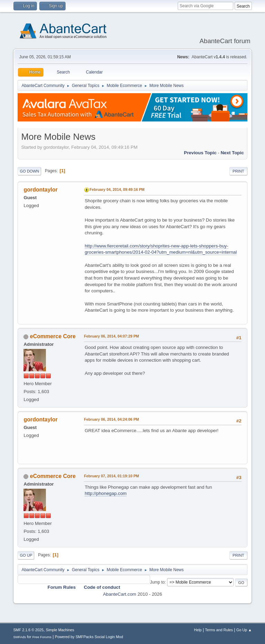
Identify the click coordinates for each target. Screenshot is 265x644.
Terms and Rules (219, 630)
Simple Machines (60, 630)
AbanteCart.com (119, 594)
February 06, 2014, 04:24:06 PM (111, 419)
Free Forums (42, 637)
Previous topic (200, 153)
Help (198, 630)
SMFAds (19, 637)
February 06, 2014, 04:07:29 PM (111, 336)
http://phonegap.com (106, 493)
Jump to (158, 582)
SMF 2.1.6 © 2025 (28, 630)
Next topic (232, 153)
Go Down (29, 171)
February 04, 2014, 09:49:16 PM (117, 189)
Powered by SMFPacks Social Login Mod (89, 637)
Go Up (26, 555)
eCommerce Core (53, 336)
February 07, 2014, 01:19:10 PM (111, 476)
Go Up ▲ (244, 630)
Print (238, 171)
